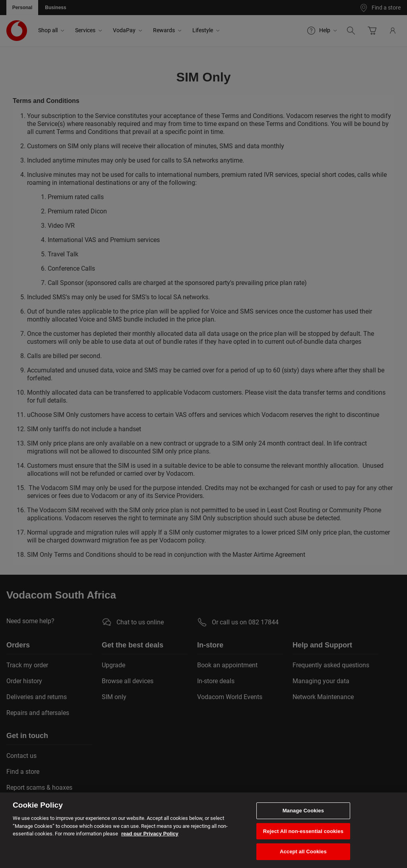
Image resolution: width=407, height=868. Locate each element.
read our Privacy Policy (150, 834)
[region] (203, 830)
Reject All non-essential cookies (303, 831)
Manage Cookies (303, 811)
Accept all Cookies (303, 852)
